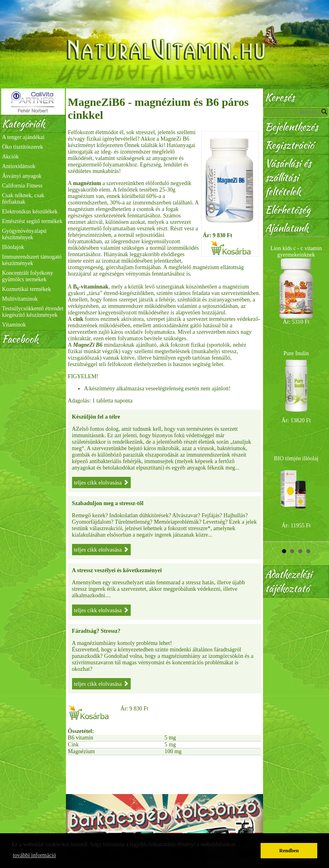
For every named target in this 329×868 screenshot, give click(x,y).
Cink (73, 745)
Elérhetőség (288, 210)
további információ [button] (35, 855)
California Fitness (22, 186)
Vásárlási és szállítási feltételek (288, 178)
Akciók (10, 157)
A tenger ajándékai (23, 137)
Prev (274, 389)
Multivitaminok (20, 299)
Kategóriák (23, 124)
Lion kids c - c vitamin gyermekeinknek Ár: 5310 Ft (296, 285)
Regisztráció (289, 145)
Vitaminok (14, 325)
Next (318, 389)
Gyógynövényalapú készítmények (24, 234)
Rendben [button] (289, 851)
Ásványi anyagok (22, 176)
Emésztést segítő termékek (32, 221)
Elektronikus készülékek (30, 212)
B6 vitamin (81, 738)
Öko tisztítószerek (22, 147)
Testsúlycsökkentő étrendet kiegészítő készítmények (33, 312)
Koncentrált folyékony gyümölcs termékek (28, 276)
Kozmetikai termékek (27, 289)
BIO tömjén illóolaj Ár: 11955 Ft (296, 492)
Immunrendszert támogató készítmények (32, 260)
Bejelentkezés (292, 127)
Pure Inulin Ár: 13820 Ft (296, 387)
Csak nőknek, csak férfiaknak (23, 199)
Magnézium (82, 751)
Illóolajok (13, 247)
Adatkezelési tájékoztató (289, 581)
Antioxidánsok (19, 166)
